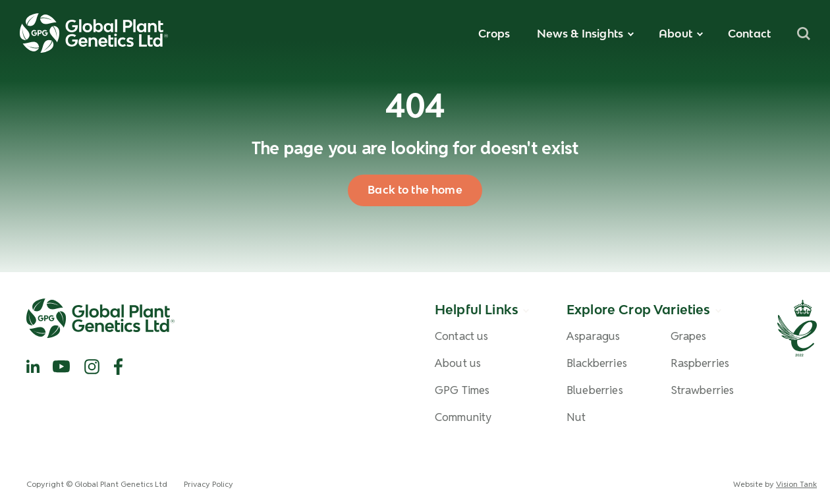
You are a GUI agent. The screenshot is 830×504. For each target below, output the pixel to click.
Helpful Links (477, 309)
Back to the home (415, 190)
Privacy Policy (208, 484)
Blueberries (595, 390)
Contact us (462, 336)
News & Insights (580, 34)
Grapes (689, 336)
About (676, 34)
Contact (749, 34)
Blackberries (597, 363)
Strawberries (703, 390)
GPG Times (462, 390)
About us (458, 363)
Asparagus (593, 336)
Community (463, 417)
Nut (576, 417)
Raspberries (700, 363)
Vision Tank (796, 484)
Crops (494, 34)
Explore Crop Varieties (639, 309)
